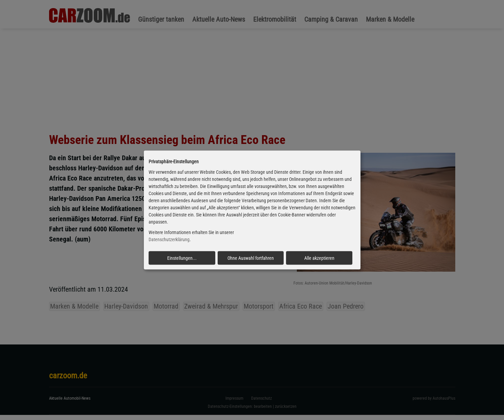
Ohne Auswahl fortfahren (251, 258)
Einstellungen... (182, 258)
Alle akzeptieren (319, 258)
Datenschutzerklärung (169, 239)
